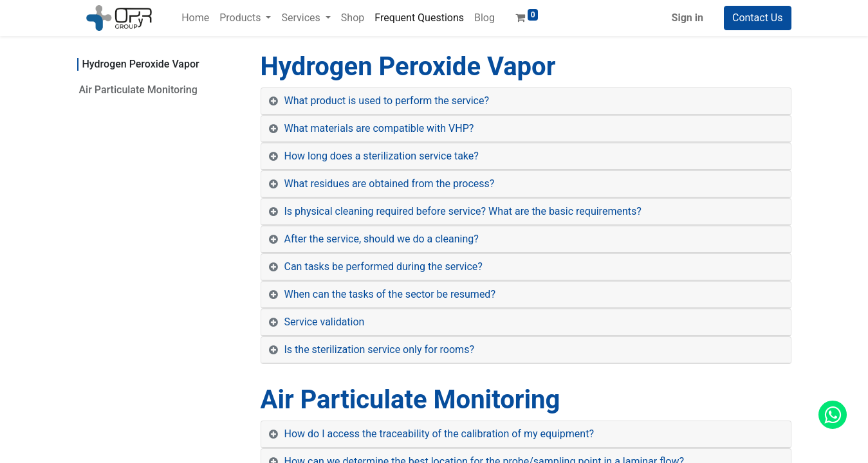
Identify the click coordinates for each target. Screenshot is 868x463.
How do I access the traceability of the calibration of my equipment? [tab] (439, 434)
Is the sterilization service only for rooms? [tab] (379, 350)
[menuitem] (195, 18)
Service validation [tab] (325, 322)
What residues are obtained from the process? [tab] (390, 184)
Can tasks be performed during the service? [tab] (383, 267)
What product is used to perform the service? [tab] (387, 101)
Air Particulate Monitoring (138, 90)
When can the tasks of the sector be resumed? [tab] (390, 294)
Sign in (688, 18)
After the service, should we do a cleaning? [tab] (382, 239)
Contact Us (758, 18)
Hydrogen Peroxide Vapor (141, 64)
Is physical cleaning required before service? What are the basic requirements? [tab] (463, 211)
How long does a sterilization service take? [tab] (382, 156)
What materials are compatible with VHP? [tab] (379, 128)
